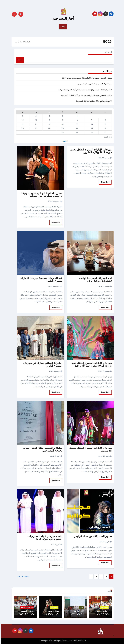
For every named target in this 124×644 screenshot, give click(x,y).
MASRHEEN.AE (78, 641)
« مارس (64, 141)
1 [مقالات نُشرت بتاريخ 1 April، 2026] (76, 116)
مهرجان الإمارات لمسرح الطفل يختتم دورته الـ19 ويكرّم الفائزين (90, 151)
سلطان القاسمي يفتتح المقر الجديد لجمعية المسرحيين (42, 449)
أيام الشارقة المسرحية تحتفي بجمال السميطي (94, 84)
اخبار (80, 607)
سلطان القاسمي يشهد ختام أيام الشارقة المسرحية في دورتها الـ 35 (86, 78)
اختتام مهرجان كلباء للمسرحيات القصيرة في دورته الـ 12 (44, 538)
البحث (108, 52)
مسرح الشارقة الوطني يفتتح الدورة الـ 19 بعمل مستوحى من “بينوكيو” (40, 195)
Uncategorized (26, 607)
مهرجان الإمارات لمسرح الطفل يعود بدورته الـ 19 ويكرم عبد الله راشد (91, 365)
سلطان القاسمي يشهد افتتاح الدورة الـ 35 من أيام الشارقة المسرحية (86, 95)
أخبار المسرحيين (62, 19)
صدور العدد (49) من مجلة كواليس (92, 536)
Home (62, 27)
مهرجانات (104, 607)
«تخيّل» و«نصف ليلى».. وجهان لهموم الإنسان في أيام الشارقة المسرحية (85, 90)
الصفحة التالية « (23, 576)
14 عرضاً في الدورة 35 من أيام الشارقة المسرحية (93, 101)
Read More (104, 182)
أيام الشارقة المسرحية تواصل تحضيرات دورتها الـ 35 (95, 280)
